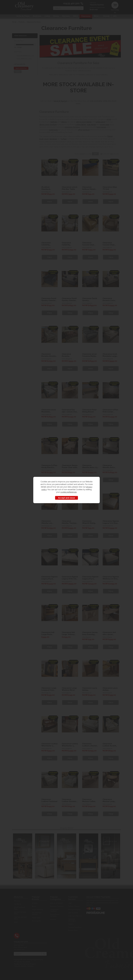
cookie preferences (68, 492)
